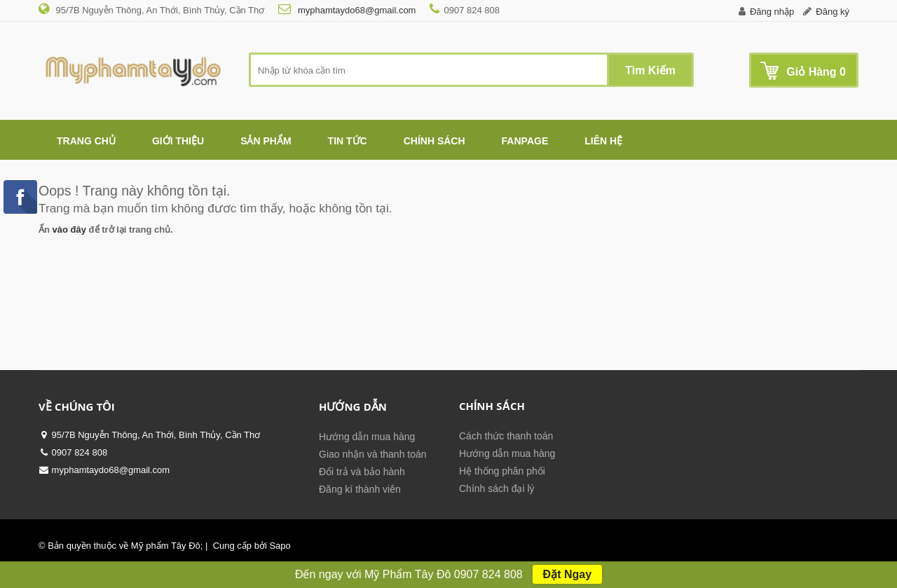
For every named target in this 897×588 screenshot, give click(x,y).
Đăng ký (833, 12)
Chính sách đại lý (497, 488)
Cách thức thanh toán (506, 436)
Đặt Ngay (567, 574)
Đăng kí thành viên (360, 489)
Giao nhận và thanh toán (373, 454)
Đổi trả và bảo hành (362, 472)
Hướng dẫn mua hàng (367, 437)
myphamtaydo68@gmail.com (355, 10)
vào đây (69, 230)
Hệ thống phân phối (502, 471)
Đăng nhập (772, 12)
